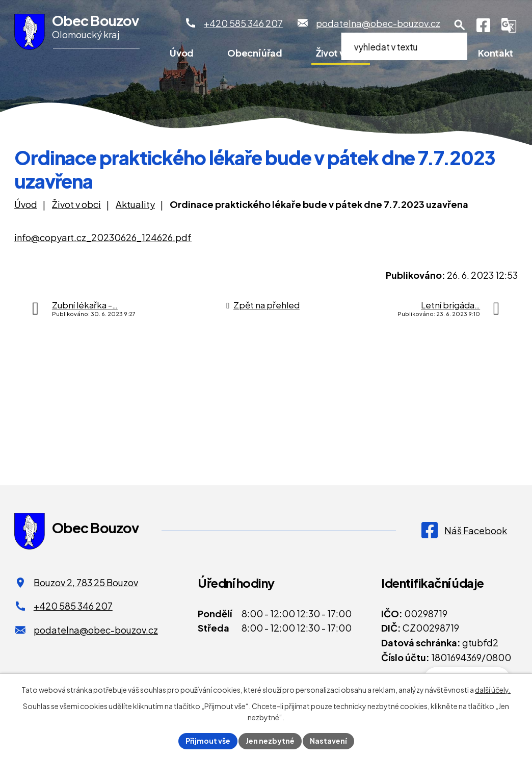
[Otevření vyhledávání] (460, 25)
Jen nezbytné (270, 741)
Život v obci (341, 53)
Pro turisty (421, 53)
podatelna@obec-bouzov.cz (96, 630)
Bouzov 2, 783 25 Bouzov (86, 582)
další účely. (493, 690)
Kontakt (496, 53)
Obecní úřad (255, 53)
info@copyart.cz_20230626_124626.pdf (103, 237)
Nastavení (328, 741)
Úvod (182, 53)
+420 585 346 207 (73, 606)
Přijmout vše (208, 741)
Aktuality (135, 204)
